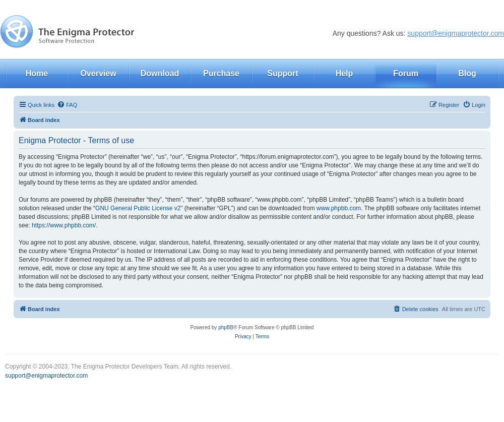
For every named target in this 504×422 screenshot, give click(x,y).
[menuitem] (67, 105)
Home (37, 73)
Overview (98, 73)
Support (282, 73)
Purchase (221, 73)
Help (344, 73)
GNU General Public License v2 (138, 208)
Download (160, 73)
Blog (467, 73)
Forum (406, 73)
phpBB (226, 327)
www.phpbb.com (339, 208)
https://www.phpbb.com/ (64, 225)
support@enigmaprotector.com (456, 33)
